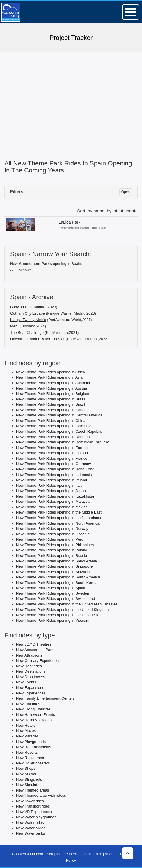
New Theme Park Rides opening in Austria (52, 388)
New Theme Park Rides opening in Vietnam (53, 620)
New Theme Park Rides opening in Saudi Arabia (56, 561)
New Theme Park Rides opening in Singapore (54, 566)
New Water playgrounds (36, 817)
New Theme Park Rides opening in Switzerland (55, 599)
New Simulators (29, 785)
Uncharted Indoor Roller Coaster (37, 339)
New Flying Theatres (33, 709)
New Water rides (30, 822)
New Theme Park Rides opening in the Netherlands (59, 518)
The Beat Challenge (27, 333)
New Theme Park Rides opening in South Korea (56, 583)
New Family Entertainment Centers (45, 698)
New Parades (27, 736)
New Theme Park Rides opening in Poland (52, 550)
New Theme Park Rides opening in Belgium (53, 394)
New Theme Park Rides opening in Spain (51, 588)
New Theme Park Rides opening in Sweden (53, 593)
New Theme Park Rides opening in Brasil (50, 399)
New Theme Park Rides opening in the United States (60, 615)
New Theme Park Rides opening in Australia (53, 383)
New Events (26, 682)
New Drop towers (31, 677)
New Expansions (30, 688)
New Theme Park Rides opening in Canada (52, 410)
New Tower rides (30, 801)
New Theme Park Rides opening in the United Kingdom (62, 610)
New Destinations (31, 671)
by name (96, 211)
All (12, 270)
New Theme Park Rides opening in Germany (54, 464)
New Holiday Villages (34, 720)
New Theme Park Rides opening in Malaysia (53, 501)
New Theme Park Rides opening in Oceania (53, 534)
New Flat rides (28, 704)
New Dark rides (29, 666)
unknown (24, 270)
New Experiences (31, 693)
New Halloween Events (35, 715)
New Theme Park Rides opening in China (51, 421)
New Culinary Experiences (38, 661)
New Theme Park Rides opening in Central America (59, 415)
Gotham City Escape (27, 313)
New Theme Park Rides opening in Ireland (52, 480)
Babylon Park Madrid (28, 307)
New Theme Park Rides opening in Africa (50, 372)
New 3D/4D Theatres (34, 644)
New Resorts (27, 752)
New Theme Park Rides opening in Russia (52, 556)
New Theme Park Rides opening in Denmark (53, 437)
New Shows (26, 774)
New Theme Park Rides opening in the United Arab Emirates (67, 604)
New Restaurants (31, 758)
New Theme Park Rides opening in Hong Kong (55, 469)
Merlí (14, 326)
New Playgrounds (31, 742)
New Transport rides (33, 806)
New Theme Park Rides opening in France (52, 458)
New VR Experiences (34, 812)
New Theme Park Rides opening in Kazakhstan (56, 496)
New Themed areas (32, 790)
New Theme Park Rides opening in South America (58, 577)
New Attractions (29, 655)
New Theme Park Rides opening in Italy (49, 485)
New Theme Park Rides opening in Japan (51, 491)
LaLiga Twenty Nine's (28, 320)
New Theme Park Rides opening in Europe (52, 448)
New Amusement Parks (36, 650)
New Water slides (31, 828)
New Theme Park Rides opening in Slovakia (53, 572)
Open (126, 192)
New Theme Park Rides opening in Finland (52, 453)
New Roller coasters (33, 763)
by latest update (122, 211)
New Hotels (26, 725)
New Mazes (26, 731)
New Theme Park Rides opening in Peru (50, 539)
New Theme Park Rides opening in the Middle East (59, 512)
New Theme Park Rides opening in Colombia (54, 426)
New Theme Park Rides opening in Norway (52, 529)
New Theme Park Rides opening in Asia (49, 377)
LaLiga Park (69, 222)
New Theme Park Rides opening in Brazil (50, 404)
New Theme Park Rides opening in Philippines (55, 545)
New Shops (26, 768)
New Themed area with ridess (41, 795)
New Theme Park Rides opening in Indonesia (54, 475)
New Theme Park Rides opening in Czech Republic (59, 431)
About (110, 854)
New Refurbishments (34, 747)
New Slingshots (29, 779)
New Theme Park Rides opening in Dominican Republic (63, 442)
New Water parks (30, 833)
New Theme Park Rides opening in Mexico (52, 507)
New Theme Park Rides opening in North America (58, 523)
